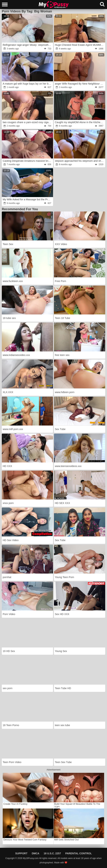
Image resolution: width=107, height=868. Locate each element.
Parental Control (79, 853)
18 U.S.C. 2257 (52, 853)
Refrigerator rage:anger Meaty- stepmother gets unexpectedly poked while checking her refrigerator (28, 45)
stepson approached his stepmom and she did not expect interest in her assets (80, 161)
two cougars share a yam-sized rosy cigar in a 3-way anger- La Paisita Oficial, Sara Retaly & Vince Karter (28, 122)
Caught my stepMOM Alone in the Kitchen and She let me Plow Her (80, 122)
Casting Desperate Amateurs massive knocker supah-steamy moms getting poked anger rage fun (28, 161)
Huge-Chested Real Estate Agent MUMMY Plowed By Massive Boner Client (80, 45)
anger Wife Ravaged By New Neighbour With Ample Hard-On (80, 84)
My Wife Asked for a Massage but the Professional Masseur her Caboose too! (28, 199)
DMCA (36, 853)
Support (21, 853)
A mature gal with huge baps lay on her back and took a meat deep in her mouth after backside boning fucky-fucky (28, 84)
